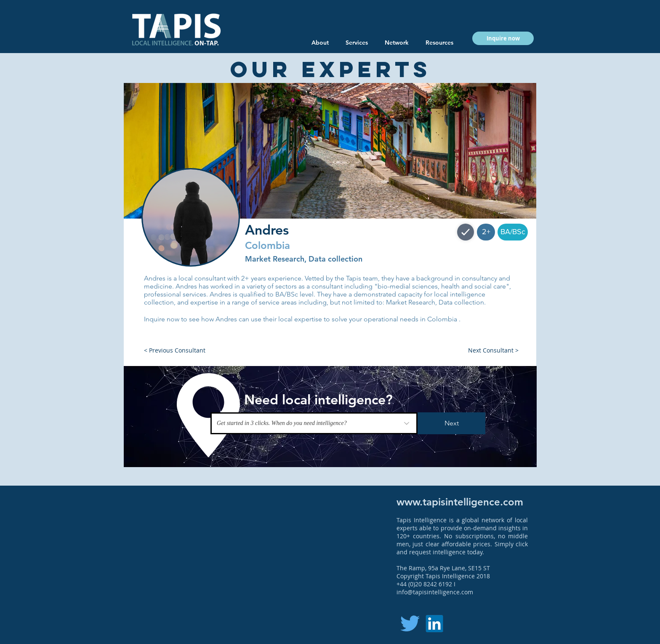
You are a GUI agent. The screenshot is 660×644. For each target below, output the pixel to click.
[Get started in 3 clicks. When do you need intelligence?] (314, 423)
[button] (439, 43)
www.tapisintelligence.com (460, 502)
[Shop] (466, 232)
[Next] (451, 423)
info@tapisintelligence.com (435, 592)
